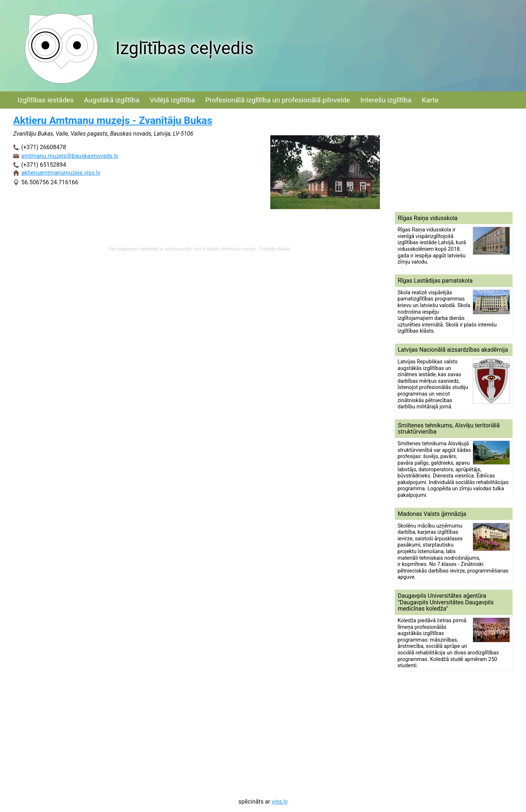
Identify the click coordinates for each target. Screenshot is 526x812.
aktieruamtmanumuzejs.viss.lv (61, 173)
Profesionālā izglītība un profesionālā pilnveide (278, 100)
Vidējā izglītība (172, 100)
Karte (430, 100)
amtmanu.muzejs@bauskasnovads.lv (70, 156)
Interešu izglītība (386, 100)
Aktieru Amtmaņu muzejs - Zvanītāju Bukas (113, 120)
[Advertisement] (454, 160)
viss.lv (280, 802)
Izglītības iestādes (46, 100)
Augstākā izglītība (112, 100)
